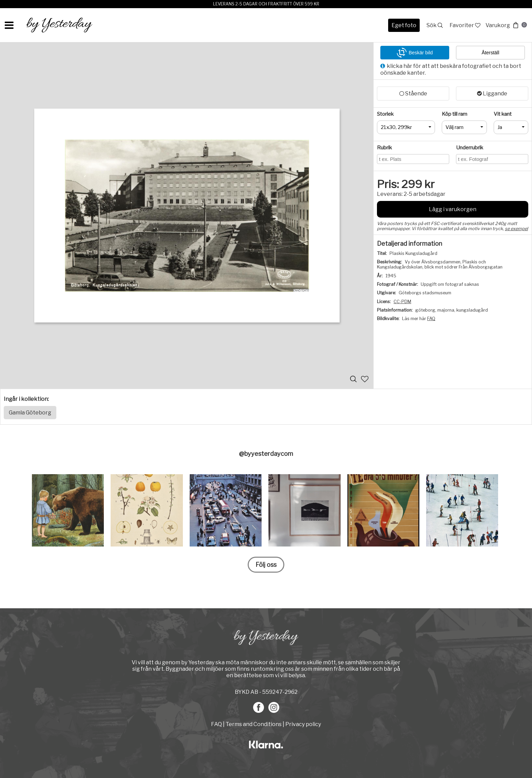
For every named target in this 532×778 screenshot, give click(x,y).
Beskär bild (415, 53)
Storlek (385, 114)
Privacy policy (303, 724)
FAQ (431, 319)
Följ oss (266, 565)
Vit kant (503, 114)
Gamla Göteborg (30, 413)
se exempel (516, 229)
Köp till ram (454, 114)
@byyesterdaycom (266, 454)
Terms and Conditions (254, 724)
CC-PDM (402, 302)
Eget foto (404, 25)
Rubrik (384, 148)
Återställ (491, 53)
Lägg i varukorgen (453, 209)
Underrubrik (470, 148)
